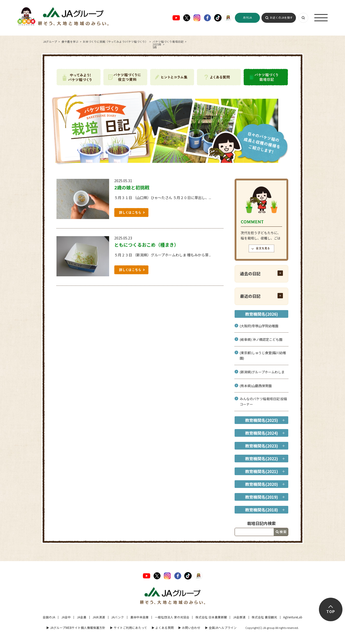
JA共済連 (99, 617)
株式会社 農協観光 (264, 617)
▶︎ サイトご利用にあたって (129, 628)
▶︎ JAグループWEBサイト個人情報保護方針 (76, 628)
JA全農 (82, 617)
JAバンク (118, 617)
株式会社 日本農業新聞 (211, 617)
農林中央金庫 (140, 617)
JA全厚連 (239, 617)
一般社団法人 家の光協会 (172, 617)
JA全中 (66, 617)
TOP (331, 612)
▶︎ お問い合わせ (189, 628)
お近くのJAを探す (281, 18)
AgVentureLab (293, 617)
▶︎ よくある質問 (163, 628)
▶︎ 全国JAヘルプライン (221, 628)
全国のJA (49, 617)
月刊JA (247, 18)
